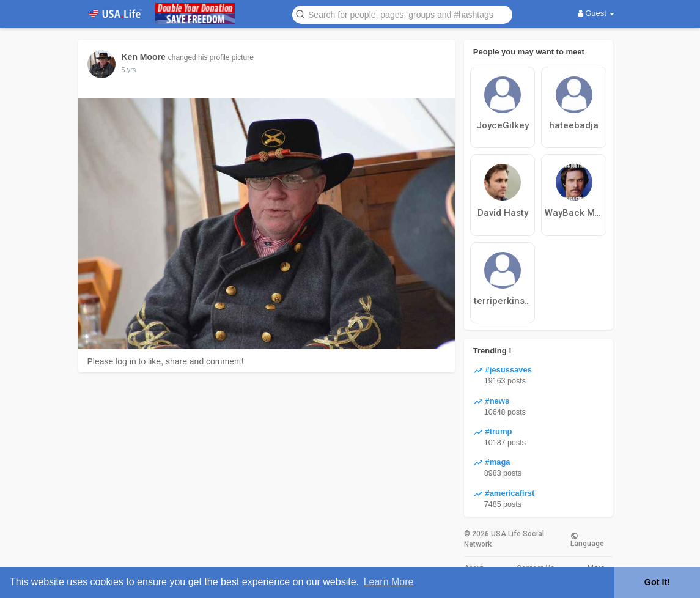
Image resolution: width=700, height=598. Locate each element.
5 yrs (129, 70)
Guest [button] (596, 13)
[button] (402, 14)
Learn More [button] (389, 582)
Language (587, 539)
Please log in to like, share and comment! (166, 361)
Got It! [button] (657, 582)
